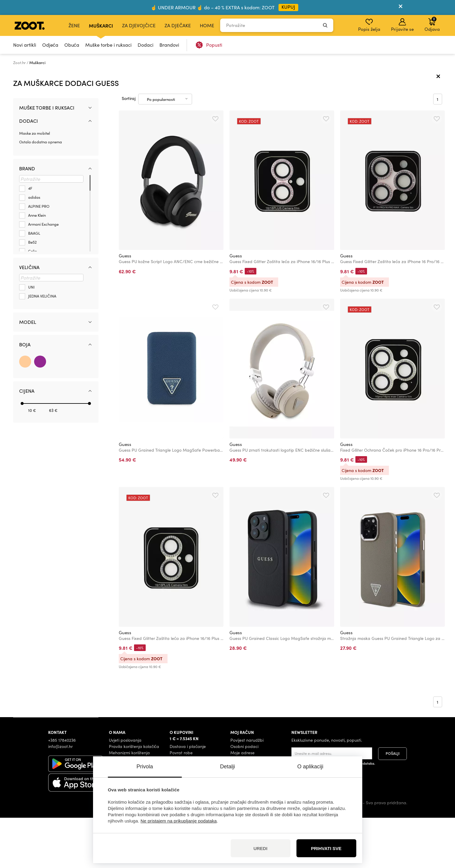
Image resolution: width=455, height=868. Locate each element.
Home (207, 25)
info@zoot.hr (60, 797)
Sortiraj (129, 149)
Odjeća (50, 45)
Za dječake (178, 25)
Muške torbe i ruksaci (108, 45)
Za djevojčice (139, 25)
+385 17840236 (62, 790)
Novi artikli (25, 45)
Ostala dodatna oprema (41, 192)
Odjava (432, 24)
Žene (74, 25)
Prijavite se (402, 25)
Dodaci (146, 45)
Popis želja (369, 25)
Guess (125, 306)
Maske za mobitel (35, 183)
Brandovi (169, 45)
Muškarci (101, 25)
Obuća (72, 45)
